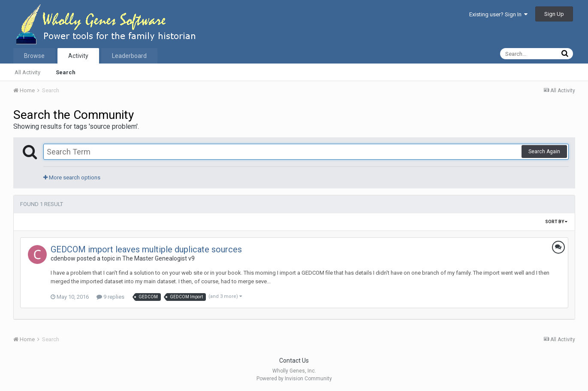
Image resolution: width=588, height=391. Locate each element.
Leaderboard (129, 56)
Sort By (556, 222)
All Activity (27, 72)
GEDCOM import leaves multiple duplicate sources (146, 249)
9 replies (110, 297)
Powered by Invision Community (294, 379)
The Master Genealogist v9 (158, 258)
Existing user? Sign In (498, 14)
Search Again (544, 152)
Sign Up (554, 14)
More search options (72, 177)
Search (66, 72)
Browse (34, 56)
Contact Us (294, 361)
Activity (78, 56)
